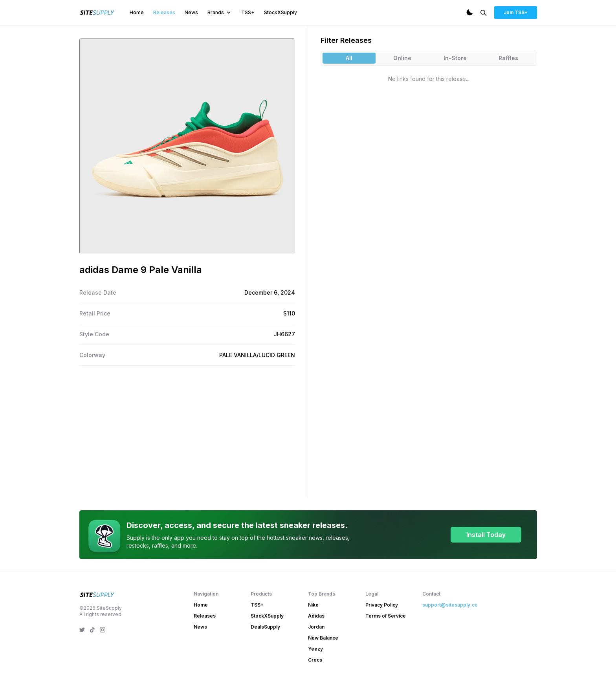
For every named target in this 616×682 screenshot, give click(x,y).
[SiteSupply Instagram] (103, 630)
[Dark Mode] (469, 13)
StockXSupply (280, 12)
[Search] (483, 13)
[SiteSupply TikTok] (92, 630)
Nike (313, 605)
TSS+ (248, 12)
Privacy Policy (382, 605)
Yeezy (315, 649)
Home (137, 12)
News (191, 12)
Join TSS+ (516, 12)
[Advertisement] (187, 430)
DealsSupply (265, 627)
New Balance (323, 638)
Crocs (315, 660)
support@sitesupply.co (450, 605)
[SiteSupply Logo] (97, 13)
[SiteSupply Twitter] (82, 630)
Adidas (316, 616)
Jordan (316, 627)
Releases (164, 12)
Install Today (486, 535)
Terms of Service (386, 616)
